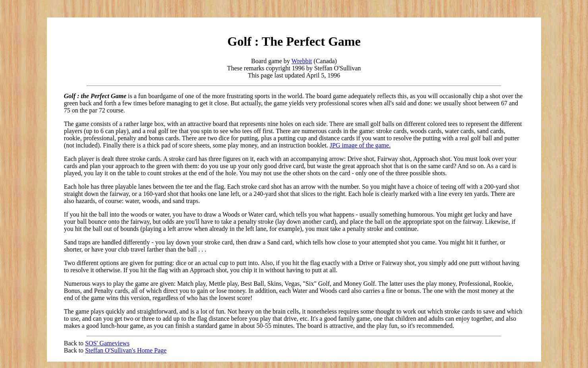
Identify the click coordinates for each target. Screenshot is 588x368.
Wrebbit (302, 61)
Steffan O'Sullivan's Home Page (126, 350)
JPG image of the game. (360, 145)
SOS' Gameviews (107, 343)
